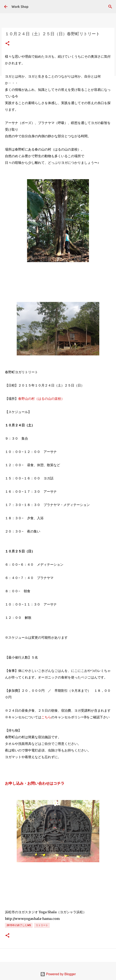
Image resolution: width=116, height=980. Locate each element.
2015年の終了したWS (19, 925)
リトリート (42, 925)
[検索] (110, 7)
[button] (7, 44)
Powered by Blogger (58, 974)
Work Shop (20, 7)
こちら (46, 717)
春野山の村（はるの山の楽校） (41, 399)
